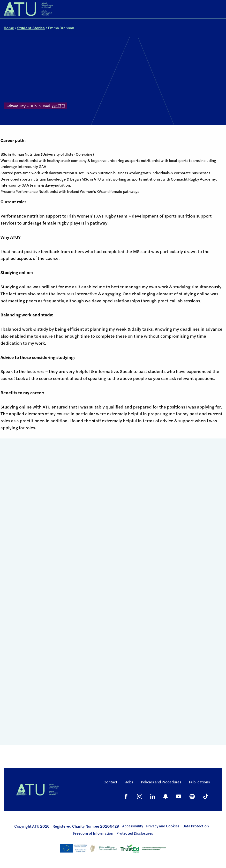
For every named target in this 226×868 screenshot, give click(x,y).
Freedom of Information (93, 833)
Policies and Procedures (161, 782)
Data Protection (196, 826)
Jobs (129, 782)
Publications (199, 782)
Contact (110, 782)
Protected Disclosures (135, 833)
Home (9, 28)
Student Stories (31, 28)
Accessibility (133, 826)
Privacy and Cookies (163, 826)
